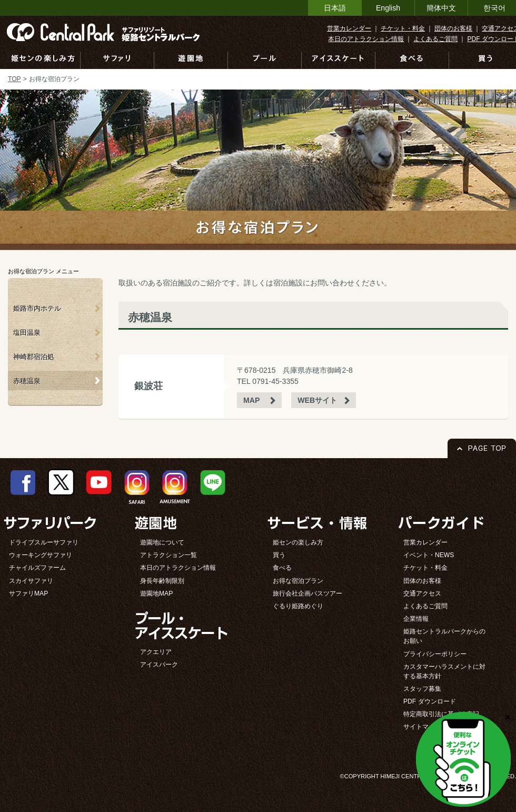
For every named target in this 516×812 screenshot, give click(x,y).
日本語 (335, 8)
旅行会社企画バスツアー (307, 593)
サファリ (117, 60)
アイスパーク (159, 665)
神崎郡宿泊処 (34, 357)
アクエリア (156, 652)
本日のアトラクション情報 (366, 39)
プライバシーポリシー (435, 654)
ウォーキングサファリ (41, 555)
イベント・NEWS (429, 555)
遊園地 (191, 60)
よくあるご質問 (435, 39)
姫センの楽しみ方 (43, 60)
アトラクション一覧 (168, 555)
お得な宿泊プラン (298, 581)
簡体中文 (441, 8)
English (388, 8)
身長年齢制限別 (162, 581)
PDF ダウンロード (430, 701)
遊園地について (162, 542)
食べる (412, 60)
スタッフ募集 (422, 689)
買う (279, 555)
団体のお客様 (453, 28)
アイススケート (339, 60)
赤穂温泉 (27, 381)
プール (265, 60)
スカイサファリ (31, 581)
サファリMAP (28, 593)
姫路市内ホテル (37, 308)
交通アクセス (422, 593)
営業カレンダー (349, 28)
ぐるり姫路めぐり (298, 606)
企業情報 (416, 619)
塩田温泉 (27, 333)
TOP (14, 79)
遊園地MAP (156, 593)
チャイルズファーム (37, 568)
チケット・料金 (403, 28)
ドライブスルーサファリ (44, 542)
